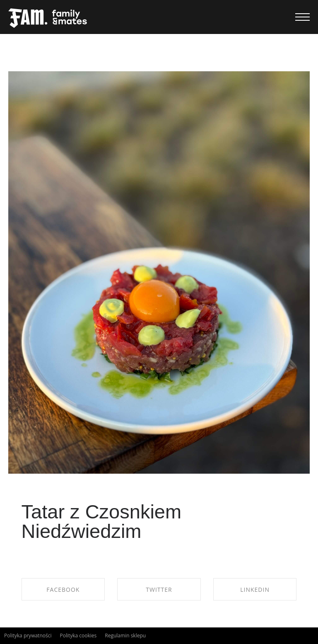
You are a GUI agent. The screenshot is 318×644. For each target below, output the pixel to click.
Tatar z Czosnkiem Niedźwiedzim (102, 521)
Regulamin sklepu (125, 636)
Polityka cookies (78, 636)
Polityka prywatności (28, 636)
